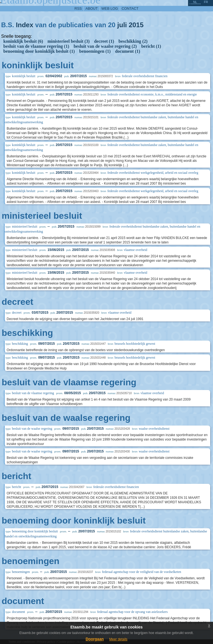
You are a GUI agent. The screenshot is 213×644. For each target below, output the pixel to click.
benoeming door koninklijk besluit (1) (39, 51)
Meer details (118, 639)
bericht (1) (151, 46)
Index (25, 25)
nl (195, 2)
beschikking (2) (133, 41)
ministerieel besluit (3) (69, 41)
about (92, 8)
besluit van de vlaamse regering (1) (36, 46)
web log (110, 8)
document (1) (128, 51)
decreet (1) (104, 41)
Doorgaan (95, 639)
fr (206, 2)
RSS (78, 8)
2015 (136, 25)
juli (122, 25)
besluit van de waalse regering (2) (105, 46)
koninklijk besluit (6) (23, 41)
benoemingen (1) (95, 51)
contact (130, 8)
